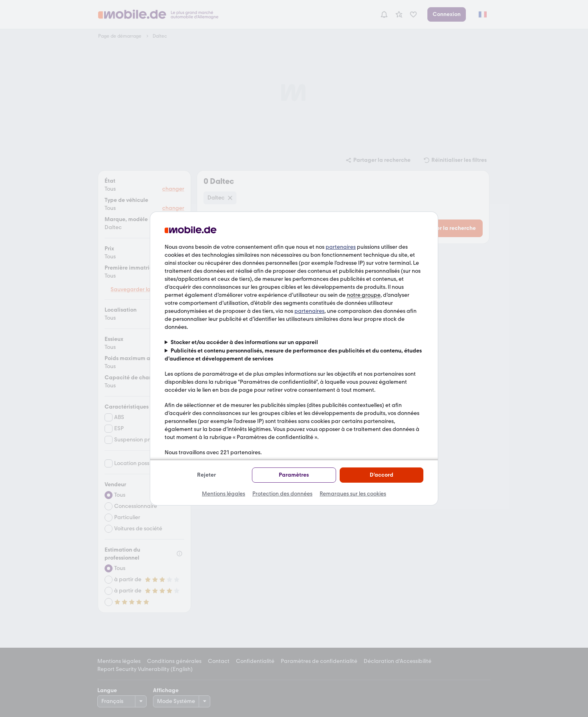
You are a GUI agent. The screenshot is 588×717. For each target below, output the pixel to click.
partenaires (341, 247)
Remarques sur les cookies (353, 494)
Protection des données (282, 494)
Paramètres (294, 475)
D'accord (382, 475)
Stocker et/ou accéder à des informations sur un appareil (244, 342)
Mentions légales (224, 494)
